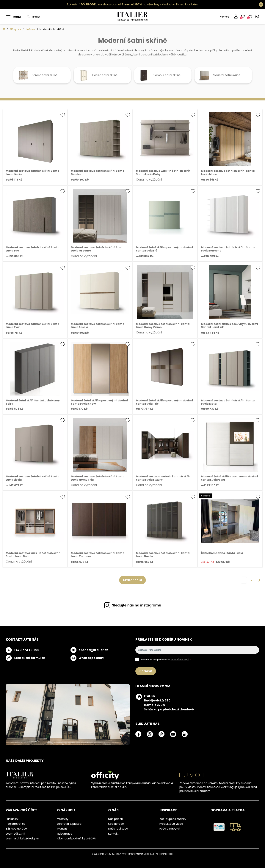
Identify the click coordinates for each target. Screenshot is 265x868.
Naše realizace (118, 829)
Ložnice (31, 29)
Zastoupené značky (173, 819)
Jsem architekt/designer (22, 839)
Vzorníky (63, 819)
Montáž (62, 829)
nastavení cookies (165, 854)
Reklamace (65, 834)
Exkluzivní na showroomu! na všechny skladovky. (121, 4)
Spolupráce (116, 824)
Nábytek (15, 29)
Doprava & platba (69, 824)
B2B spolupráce (16, 829)
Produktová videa (171, 824)
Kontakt (224, 17)
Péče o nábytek (170, 829)
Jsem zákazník (16, 834)
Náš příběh (116, 819)
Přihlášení (12, 819)
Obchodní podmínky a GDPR (76, 839)
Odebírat (146, 671)
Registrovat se (16, 824)
